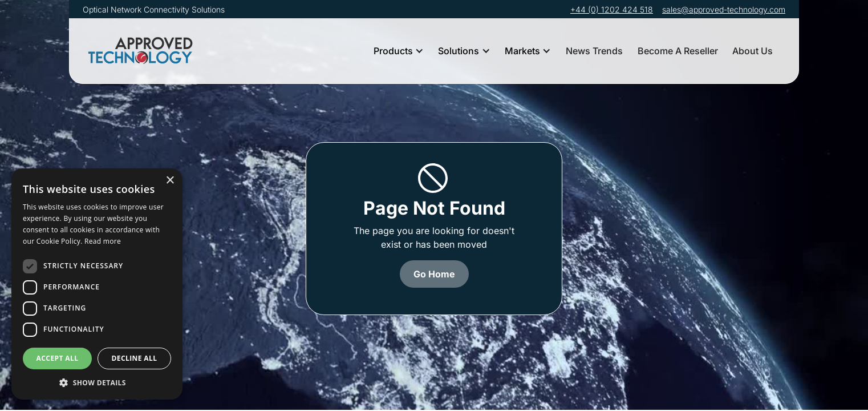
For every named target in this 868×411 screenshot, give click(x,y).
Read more (103, 241)
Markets (522, 51)
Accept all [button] (58, 358)
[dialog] (97, 284)
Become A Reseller (678, 51)
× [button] (170, 181)
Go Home (434, 274)
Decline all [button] (135, 358)
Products (393, 51)
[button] (399, 51)
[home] (143, 51)
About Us (753, 51)
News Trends (594, 51)
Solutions (459, 51)
